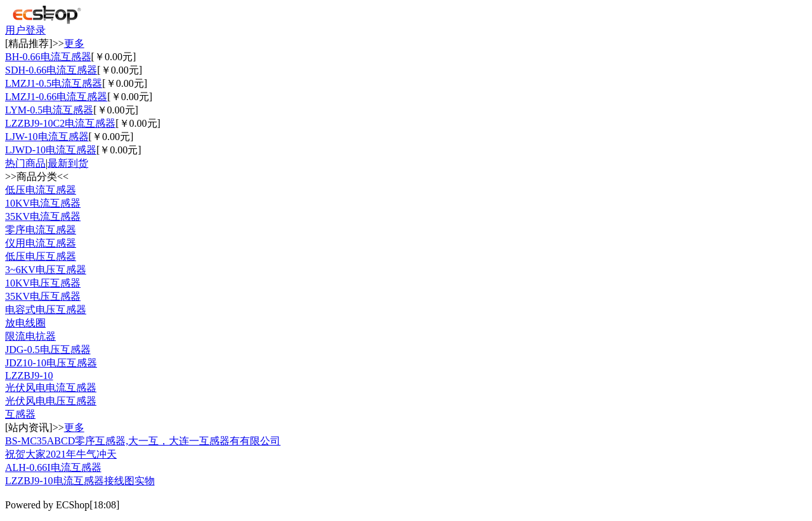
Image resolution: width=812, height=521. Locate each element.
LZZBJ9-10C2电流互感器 (60, 123)
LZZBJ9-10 (29, 376)
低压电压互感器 (41, 256)
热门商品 (25, 163)
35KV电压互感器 (43, 296)
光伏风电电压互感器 (51, 401)
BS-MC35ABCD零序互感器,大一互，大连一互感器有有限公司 (143, 441)
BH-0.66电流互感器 (48, 57)
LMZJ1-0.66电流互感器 (56, 97)
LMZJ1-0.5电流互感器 (54, 83)
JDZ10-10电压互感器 (51, 363)
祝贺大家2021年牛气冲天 (61, 454)
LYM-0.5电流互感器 (49, 110)
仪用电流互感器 (41, 243)
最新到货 (68, 163)
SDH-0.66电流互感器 (51, 70)
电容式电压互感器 (46, 310)
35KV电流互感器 (43, 216)
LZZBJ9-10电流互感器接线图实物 (80, 481)
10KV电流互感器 (43, 203)
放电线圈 (25, 323)
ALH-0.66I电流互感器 (53, 467)
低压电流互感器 (41, 190)
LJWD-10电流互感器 (51, 150)
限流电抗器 (30, 336)
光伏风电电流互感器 (51, 388)
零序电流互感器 (41, 230)
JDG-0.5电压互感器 (48, 350)
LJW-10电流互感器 (47, 137)
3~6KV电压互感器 (46, 270)
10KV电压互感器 (43, 283)
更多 (74, 43)
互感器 (20, 414)
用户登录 (25, 30)
